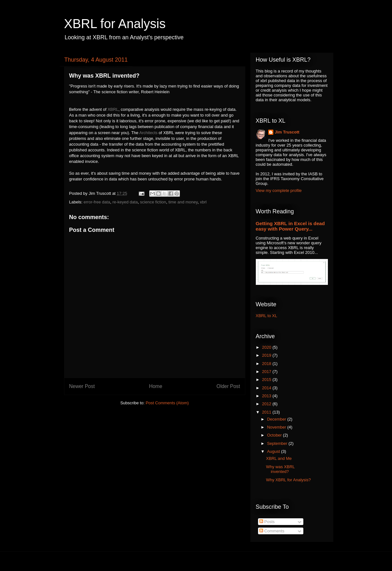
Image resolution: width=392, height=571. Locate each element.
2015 (267, 380)
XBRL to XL (266, 316)
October (275, 435)
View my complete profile (279, 190)
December (277, 419)
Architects (148, 133)
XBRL (113, 109)
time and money (183, 202)
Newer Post (82, 386)
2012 (267, 404)
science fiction (153, 202)
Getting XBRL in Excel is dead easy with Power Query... (290, 226)
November (277, 427)
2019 (267, 355)
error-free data (97, 202)
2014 (267, 388)
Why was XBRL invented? (280, 469)
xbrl (203, 202)
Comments (272, 531)
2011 (267, 412)
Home (156, 386)
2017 (267, 372)
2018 (267, 364)
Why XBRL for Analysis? (288, 480)
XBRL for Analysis (115, 24)
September (278, 443)
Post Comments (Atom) (167, 403)
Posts (267, 522)
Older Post (228, 386)
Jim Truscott (287, 132)
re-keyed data (125, 202)
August (274, 451)
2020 (267, 347)
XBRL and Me (279, 458)
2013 (267, 396)
